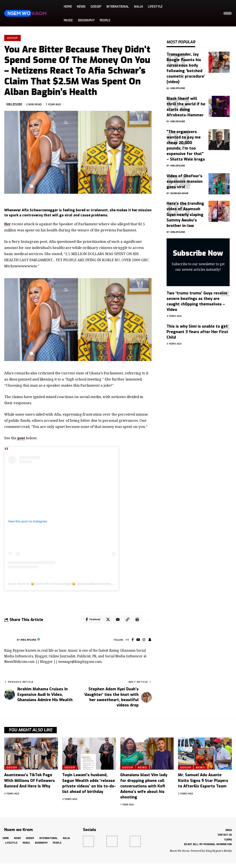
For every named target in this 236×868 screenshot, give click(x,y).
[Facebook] (132, 641)
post (21, 439)
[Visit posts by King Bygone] (10, 641)
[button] (216, 13)
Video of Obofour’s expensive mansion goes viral (185, 178)
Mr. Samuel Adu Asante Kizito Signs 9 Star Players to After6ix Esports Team (203, 782)
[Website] (126, 641)
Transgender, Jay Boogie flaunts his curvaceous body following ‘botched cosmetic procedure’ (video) (186, 65)
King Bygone (16, 105)
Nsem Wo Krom (180, 190)
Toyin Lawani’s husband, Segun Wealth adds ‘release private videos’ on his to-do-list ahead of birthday (89, 784)
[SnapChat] (150, 641)
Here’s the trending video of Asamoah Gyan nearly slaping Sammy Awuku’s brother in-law (185, 211)
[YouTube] (137, 641)
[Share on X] (106, 621)
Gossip (13, 38)
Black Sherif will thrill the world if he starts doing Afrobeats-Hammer (186, 104)
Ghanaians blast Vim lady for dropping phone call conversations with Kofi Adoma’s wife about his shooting (144, 787)
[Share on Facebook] (91, 621)
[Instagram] (143, 641)
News (144, 768)
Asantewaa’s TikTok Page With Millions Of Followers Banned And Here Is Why (30, 782)
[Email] (116, 621)
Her (8, 224)
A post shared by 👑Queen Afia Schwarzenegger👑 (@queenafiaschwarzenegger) (62, 584)
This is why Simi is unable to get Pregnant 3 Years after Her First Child (197, 329)
